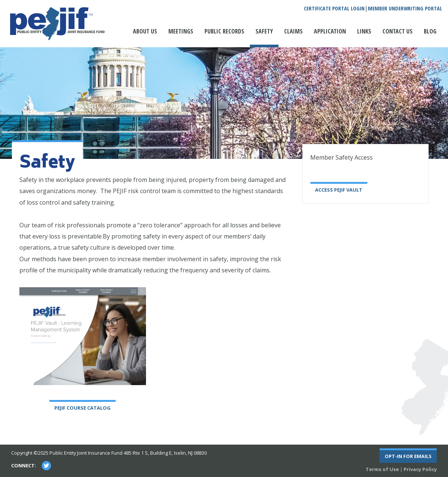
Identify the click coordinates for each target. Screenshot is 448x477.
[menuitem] (145, 35)
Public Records (224, 31)
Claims (293, 31)
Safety (264, 31)
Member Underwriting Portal (405, 9)
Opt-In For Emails (408, 456)
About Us (145, 31)
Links (364, 31)
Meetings (181, 31)
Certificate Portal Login (334, 9)
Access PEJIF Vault (339, 190)
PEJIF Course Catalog (82, 408)
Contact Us (398, 31)
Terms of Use (382, 469)
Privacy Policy (420, 469)
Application (330, 31)
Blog (430, 31)
